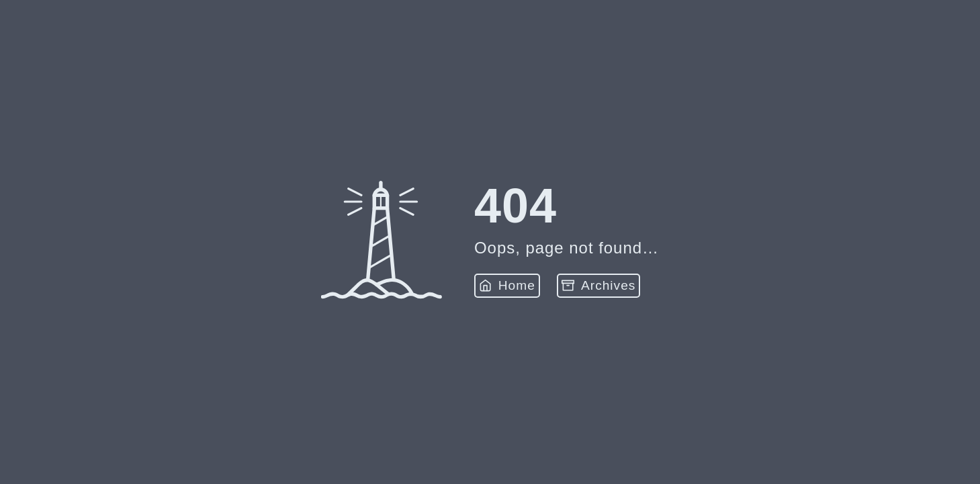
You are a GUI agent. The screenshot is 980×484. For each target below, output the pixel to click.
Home (507, 285)
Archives (598, 285)
